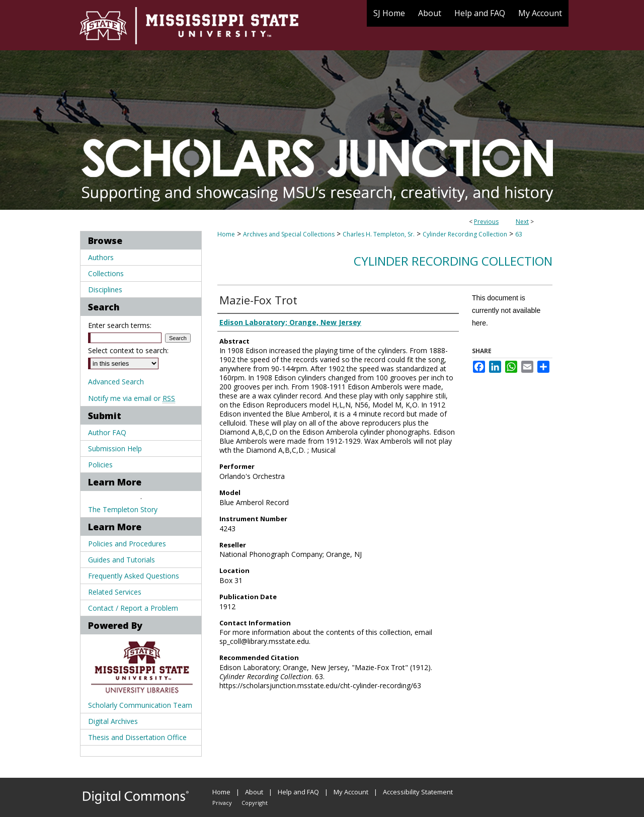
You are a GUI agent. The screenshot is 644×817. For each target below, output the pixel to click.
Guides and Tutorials (122, 560)
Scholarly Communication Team (140, 705)
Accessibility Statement (418, 792)
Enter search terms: (120, 325)
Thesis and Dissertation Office (137, 737)
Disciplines (105, 290)
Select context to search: (128, 350)
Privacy (222, 803)
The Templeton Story (123, 509)
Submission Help (115, 448)
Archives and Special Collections (289, 234)
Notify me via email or (132, 398)
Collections (106, 273)
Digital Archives (113, 721)
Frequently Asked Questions (134, 576)
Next (522, 222)
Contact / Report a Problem (133, 608)
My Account (351, 792)
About (254, 792)
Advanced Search (116, 382)
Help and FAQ (298, 792)
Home (226, 234)
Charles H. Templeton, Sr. (379, 234)
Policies (100, 465)
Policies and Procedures (127, 544)
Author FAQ (107, 432)
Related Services (115, 592)
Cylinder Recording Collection (465, 234)
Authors (101, 257)
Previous (486, 222)
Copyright (255, 803)
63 (519, 234)
